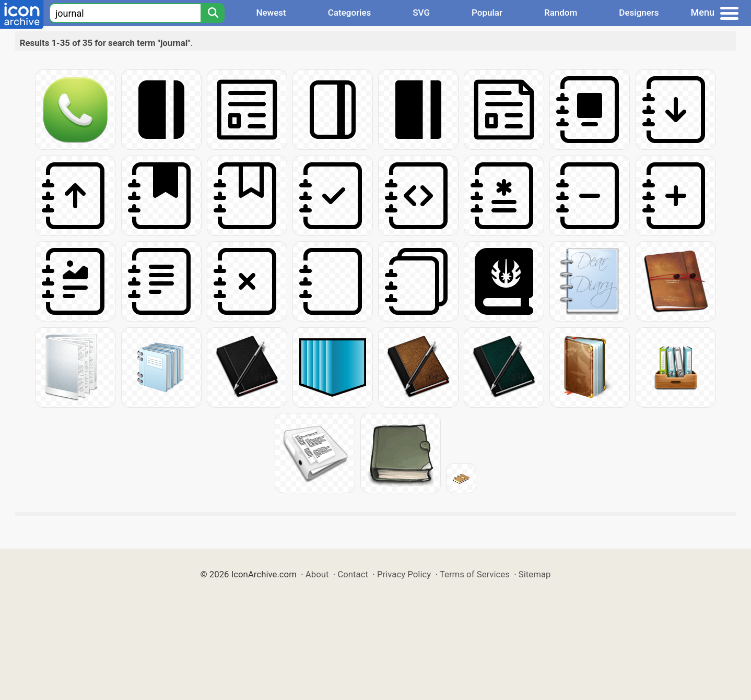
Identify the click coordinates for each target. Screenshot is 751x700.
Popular (487, 13)
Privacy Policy (404, 574)
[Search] (213, 13)
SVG (421, 13)
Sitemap (535, 574)
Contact (353, 574)
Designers (639, 13)
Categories (350, 13)
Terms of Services (475, 574)
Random (561, 13)
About (317, 574)
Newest (271, 13)
